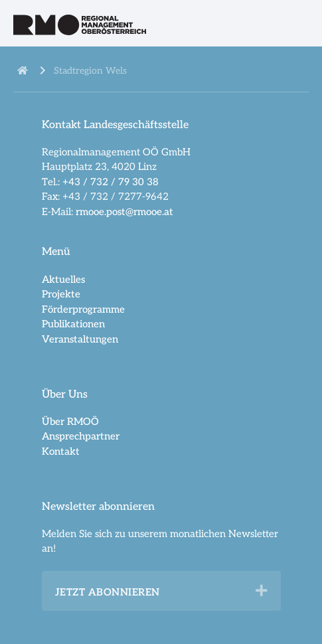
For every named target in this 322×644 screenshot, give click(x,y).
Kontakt (61, 451)
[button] (262, 591)
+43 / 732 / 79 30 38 (111, 182)
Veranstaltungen (80, 339)
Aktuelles (63, 280)
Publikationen (73, 324)
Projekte (61, 294)
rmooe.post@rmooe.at (124, 212)
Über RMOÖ (70, 422)
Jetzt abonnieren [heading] (108, 592)
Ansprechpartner (81, 436)
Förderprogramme (83, 309)
